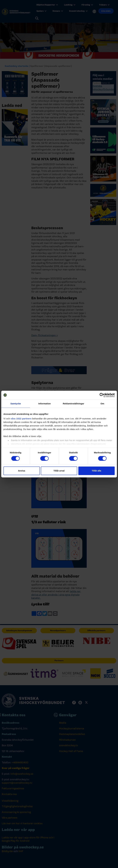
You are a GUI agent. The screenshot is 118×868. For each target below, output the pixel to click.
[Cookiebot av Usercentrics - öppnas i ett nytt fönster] (102, 395)
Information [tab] (45, 404)
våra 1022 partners (21, 419)
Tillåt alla (96, 471)
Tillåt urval (59, 471)
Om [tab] (102, 404)
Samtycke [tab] (16, 404)
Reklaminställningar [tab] (73, 404)
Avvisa (22, 471)
